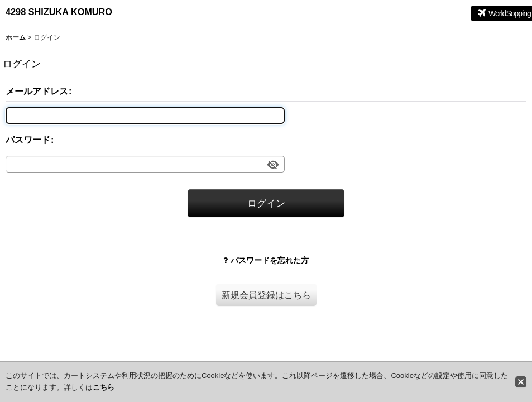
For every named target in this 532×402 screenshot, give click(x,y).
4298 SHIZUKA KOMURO (59, 12)
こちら (104, 387)
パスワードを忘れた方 (266, 260)
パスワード (28, 140)
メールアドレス (37, 91)
